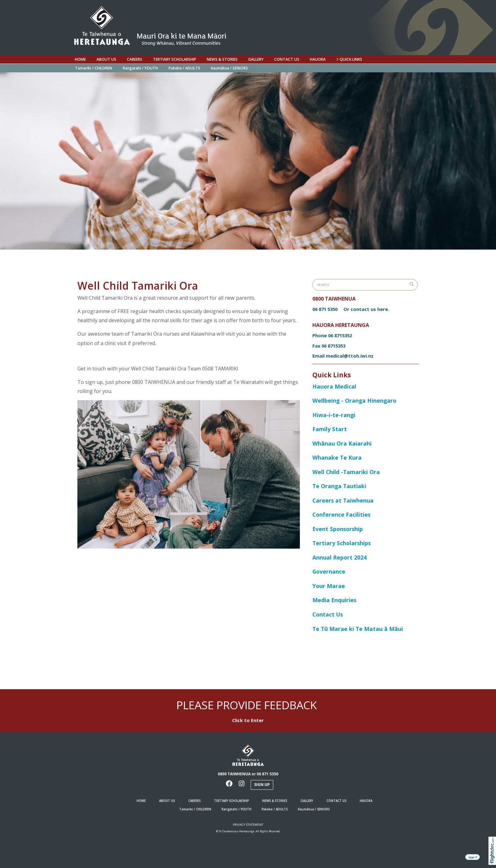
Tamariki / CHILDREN (94, 68)
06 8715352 (340, 335)
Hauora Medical (335, 386)
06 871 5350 (325, 309)
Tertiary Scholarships (342, 543)
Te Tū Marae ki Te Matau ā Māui (358, 629)
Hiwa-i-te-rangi (334, 415)
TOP (473, 857)
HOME (80, 59)
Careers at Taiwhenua (343, 500)
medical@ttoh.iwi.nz (350, 356)
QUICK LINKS (349, 59)
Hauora (318, 59)
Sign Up (262, 785)
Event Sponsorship (338, 529)
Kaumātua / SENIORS (229, 68)
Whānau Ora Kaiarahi (342, 443)
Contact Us (328, 614)
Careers (135, 59)
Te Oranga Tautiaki (339, 486)
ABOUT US (106, 59)
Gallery (256, 59)
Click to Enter (248, 720)
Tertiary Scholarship (175, 59)
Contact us (287, 59)
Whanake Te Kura (337, 457)
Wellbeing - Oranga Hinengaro (354, 400)
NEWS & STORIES (222, 59)
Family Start (330, 429)
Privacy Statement (248, 825)
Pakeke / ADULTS (184, 68)
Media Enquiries (334, 600)
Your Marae (329, 586)
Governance (329, 571)
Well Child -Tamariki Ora (346, 472)
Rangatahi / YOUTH (140, 68)
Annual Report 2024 (339, 557)
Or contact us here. (366, 309)
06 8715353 (333, 346)
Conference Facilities (341, 514)
